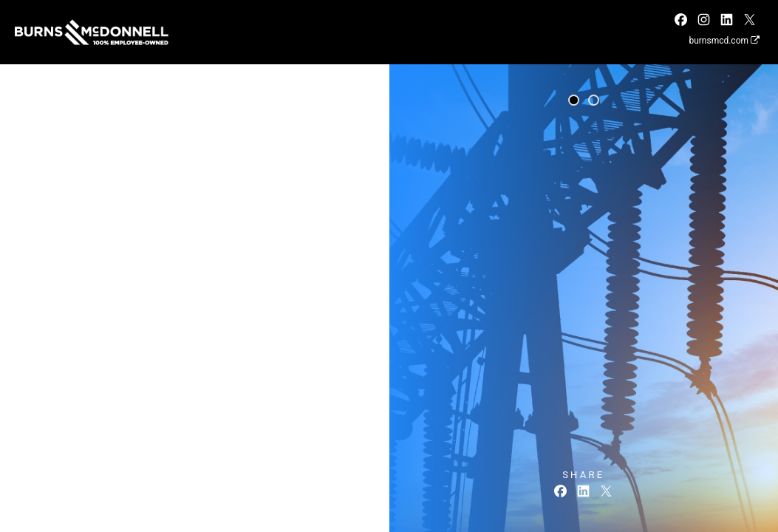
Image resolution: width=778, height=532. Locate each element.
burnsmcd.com (724, 41)
